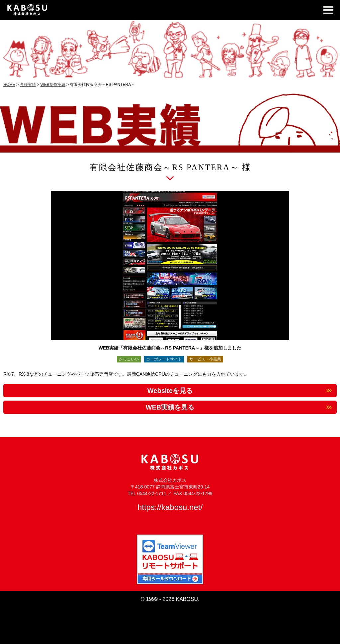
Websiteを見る (170, 391)
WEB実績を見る (170, 407)
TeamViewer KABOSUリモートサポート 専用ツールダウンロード (170, 559)
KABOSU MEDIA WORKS (170, 10)
